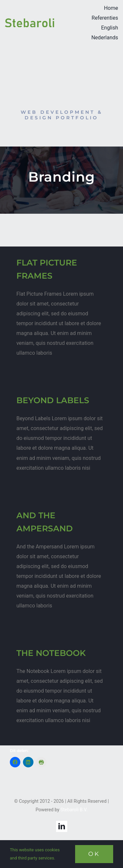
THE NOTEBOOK (51, 653)
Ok (94, 854)
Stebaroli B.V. (74, 810)
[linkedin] (62, 826)
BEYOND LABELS (53, 400)
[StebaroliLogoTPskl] (30, 20)
